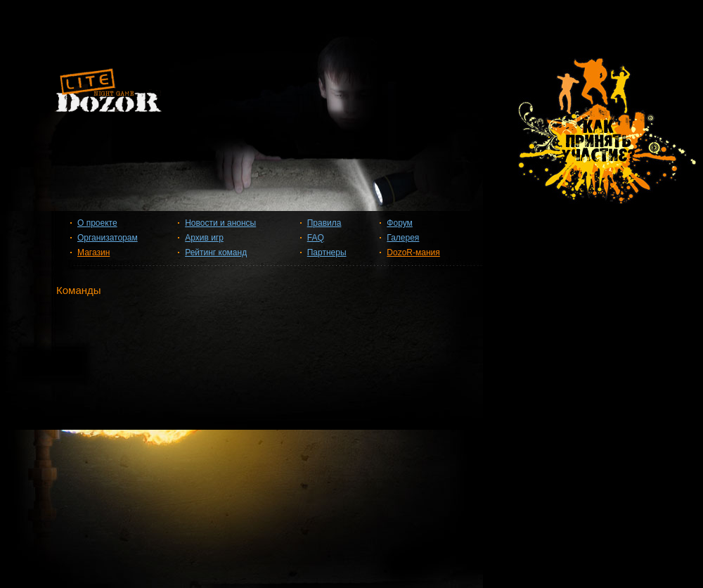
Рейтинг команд (216, 253)
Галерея (403, 238)
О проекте (97, 223)
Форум (399, 223)
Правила (324, 223)
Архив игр (204, 238)
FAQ (316, 238)
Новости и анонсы (220, 223)
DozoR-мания (413, 253)
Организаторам (108, 238)
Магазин (93, 253)
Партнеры (327, 253)
